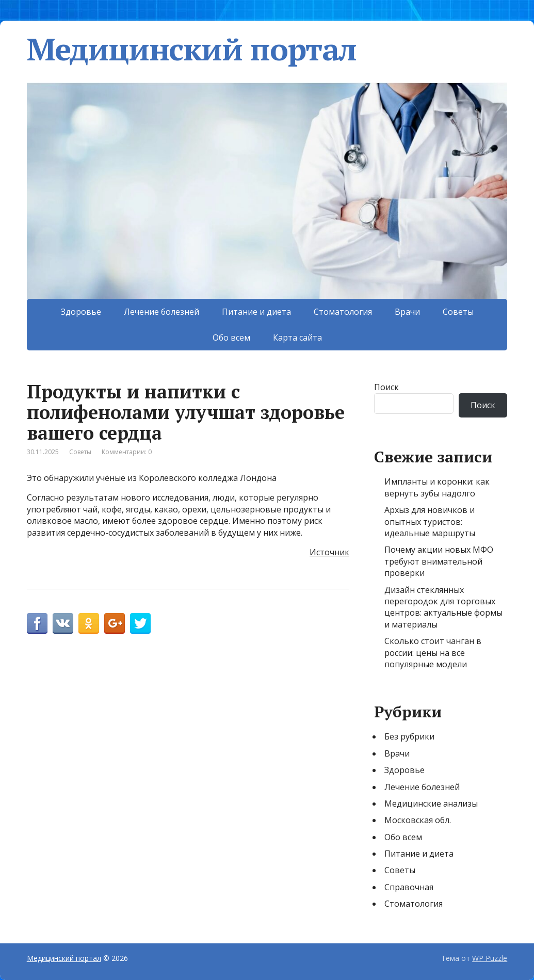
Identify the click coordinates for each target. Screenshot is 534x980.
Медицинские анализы (431, 804)
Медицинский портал (192, 49)
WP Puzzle (490, 958)
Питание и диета (256, 312)
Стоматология (343, 312)
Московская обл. (418, 820)
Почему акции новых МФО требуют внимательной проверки (439, 561)
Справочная (409, 887)
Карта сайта (297, 338)
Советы (458, 312)
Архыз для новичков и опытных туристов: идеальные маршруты (430, 521)
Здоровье (81, 312)
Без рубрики (409, 736)
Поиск (386, 387)
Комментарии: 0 (127, 452)
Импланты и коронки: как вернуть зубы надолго (437, 487)
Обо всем (231, 338)
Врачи (407, 312)
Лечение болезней (161, 312)
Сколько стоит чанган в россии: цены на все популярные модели (433, 653)
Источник (329, 552)
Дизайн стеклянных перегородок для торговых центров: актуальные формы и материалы (443, 607)
